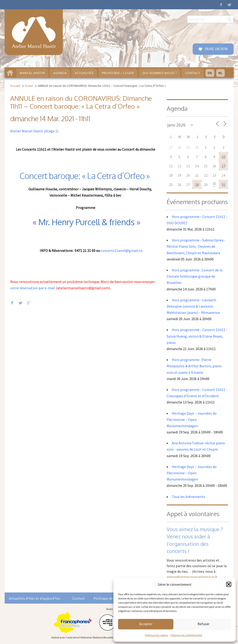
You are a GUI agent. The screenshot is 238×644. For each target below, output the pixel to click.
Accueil (15, 86)
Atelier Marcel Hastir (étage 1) (34, 131)
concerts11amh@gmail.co (122, 250)
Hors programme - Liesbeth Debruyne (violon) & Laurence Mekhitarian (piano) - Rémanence (193, 306)
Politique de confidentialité (186, 635)
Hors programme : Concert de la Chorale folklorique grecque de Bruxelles (195, 276)
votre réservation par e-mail (33, 288)
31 (223, 185)
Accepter (146, 624)
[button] (229, 584)
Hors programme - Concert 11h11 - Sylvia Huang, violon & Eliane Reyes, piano (197, 336)
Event (29, 86)
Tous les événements (188, 497)
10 (223, 157)
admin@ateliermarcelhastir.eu (191, 577)
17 (223, 166)
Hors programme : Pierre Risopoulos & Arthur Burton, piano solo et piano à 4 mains (194, 366)
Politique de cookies (156, 635)
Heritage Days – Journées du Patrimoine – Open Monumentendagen (192, 420)
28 (197, 185)
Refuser (203, 624)
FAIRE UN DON (216, 49)
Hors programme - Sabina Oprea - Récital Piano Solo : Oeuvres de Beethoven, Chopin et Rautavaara (196, 246)
